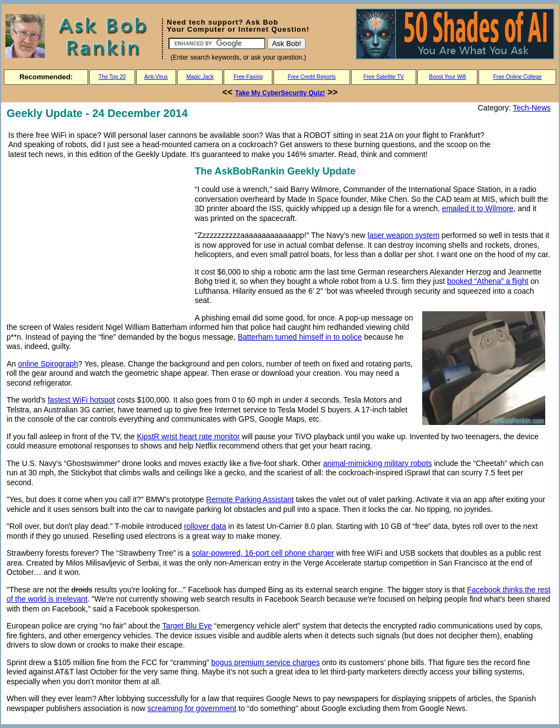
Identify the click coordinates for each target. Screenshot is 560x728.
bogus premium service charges (265, 662)
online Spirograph (48, 364)
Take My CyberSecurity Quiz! (280, 93)
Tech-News (532, 108)
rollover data (205, 526)
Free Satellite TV (383, 77)
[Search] (217, 43)
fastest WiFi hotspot (81, 400)
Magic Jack (200, 77)
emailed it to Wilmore (478, 208)
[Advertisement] (98, 240)
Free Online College (518, 77)
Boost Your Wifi (448, 77)
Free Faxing (248, 77)
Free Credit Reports (312, 77)
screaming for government (192, 708)
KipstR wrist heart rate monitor (188, 436)
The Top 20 (112, 77)
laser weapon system (404, 235)
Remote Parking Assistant (250, 499)
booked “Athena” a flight (488, 281)
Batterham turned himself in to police (300, 337)
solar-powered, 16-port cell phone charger (263, 553)
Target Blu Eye (187, 626)
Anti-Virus (156, 77)
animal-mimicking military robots (378, 463)
